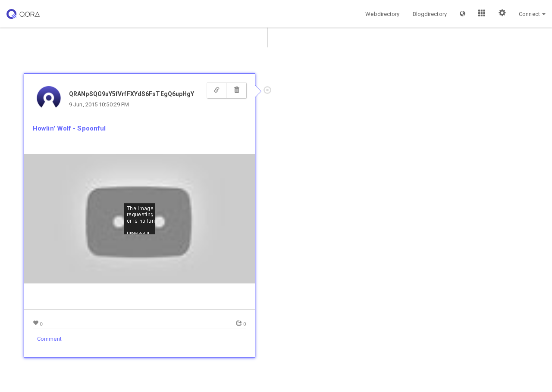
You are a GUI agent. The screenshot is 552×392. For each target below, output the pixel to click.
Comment (49, 339)
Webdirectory (382, 14)
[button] (463, 14)
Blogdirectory (430, 14)
